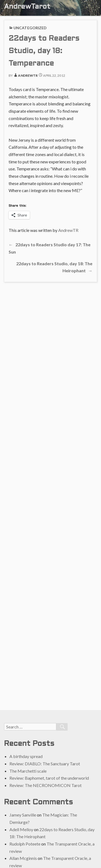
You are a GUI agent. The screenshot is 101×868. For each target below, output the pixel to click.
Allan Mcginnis (23, 858)
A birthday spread (26, 756)
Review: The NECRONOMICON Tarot (46, 785)
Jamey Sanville (23, 815)
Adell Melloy (21, 829)
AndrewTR (25, 75)
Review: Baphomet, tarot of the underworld (49, 778)
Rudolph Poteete (25, 844)
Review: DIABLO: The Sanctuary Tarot (45, 764)
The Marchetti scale (28, 771)
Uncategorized (30, 28)
